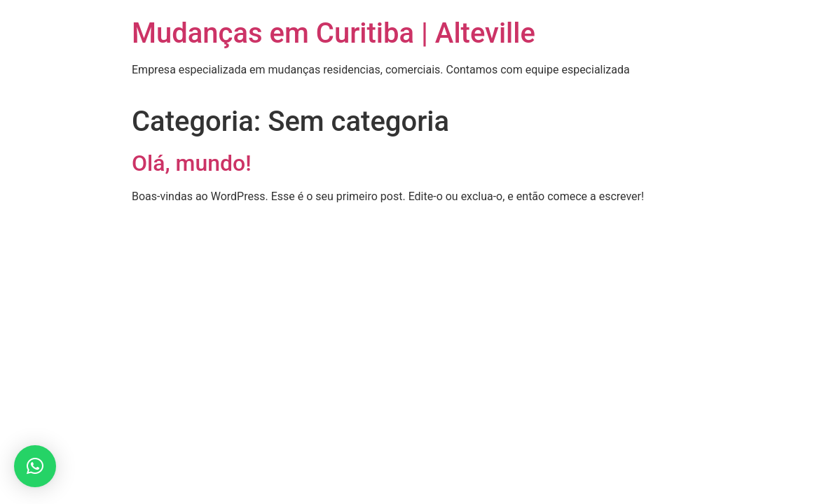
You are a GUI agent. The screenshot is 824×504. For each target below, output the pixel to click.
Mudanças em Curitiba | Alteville (334, 33)
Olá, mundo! (192, 163)
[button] (35, 466)
